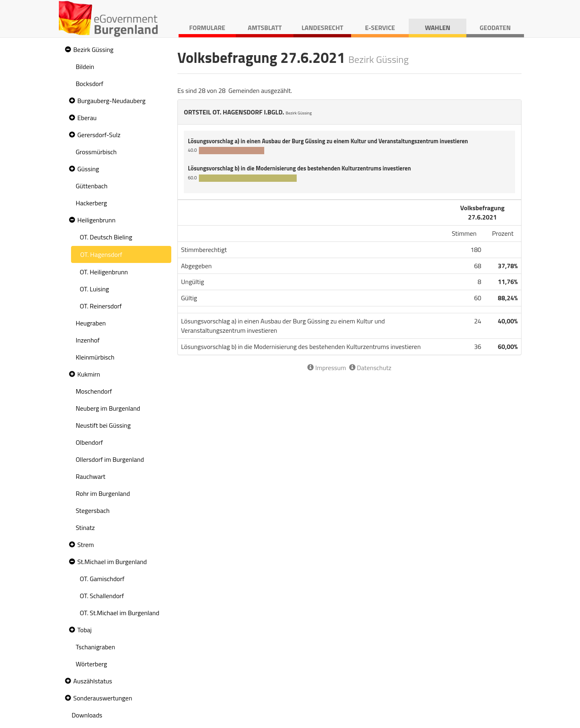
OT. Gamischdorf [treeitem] (102, 579)
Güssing (88, 169)
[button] (67, 50)
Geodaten (495, 28)
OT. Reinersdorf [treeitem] (101, 306)
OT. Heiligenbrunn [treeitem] (104, 272)
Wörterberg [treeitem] (92, 664)
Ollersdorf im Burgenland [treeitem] (110, 459)
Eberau (87, 118)
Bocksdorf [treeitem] (90, 84)
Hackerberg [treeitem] (92, 203)
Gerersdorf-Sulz (99, 135)
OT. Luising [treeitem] (95, 289)
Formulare (207, 28)
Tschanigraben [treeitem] (96, 647)
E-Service (380, 28)
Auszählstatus (93, 681)
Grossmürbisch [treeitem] (96, 152)
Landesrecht (322, 28)
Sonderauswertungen (103, 698)
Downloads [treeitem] (87, 715)
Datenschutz (370, 368)
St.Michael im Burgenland (112, 562)
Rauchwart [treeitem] (91, 476)
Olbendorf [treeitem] (89, 442)
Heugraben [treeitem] (91, 323)
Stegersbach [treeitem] (93, 510)
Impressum (327, 368)
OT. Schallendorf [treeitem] (102, 596)
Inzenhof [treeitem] (88, 340)
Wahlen (438, 28)
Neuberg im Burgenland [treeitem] (108, 408)
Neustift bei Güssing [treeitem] (103, 425)
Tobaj (85, 630)
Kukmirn (89, 374)
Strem (86, 545)
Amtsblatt (265, 28)
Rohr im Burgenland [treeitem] (103, 493)
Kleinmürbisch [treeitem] (95, 357)
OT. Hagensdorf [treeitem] (101, 254)
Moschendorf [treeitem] (94, 391)
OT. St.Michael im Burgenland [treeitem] (120, 613)
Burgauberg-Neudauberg (112, 101)
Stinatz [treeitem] (85, 528)
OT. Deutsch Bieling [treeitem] (106, 237)
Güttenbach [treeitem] (92, 186)
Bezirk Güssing (94, 50)
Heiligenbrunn (97, 220)
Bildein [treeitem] (85, 67)
